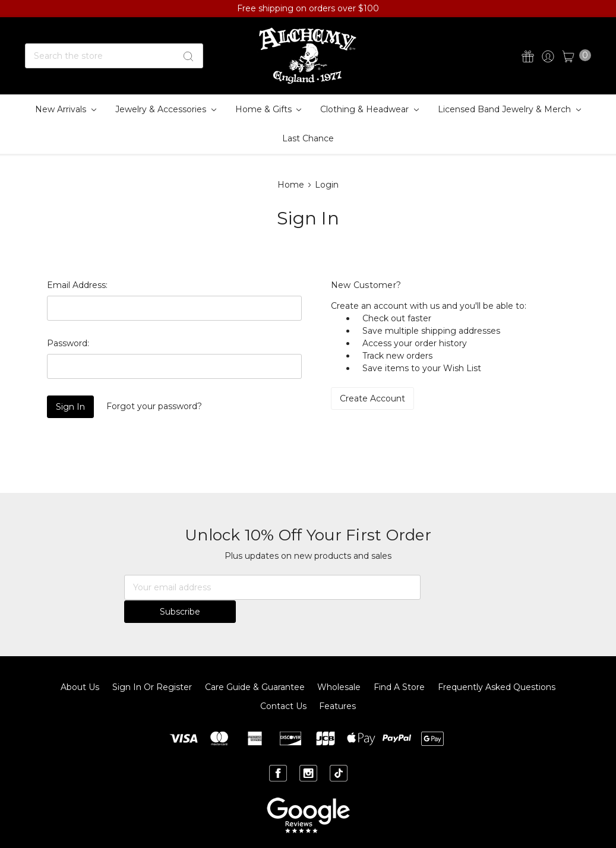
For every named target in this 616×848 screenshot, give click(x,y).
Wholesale (339, 664)
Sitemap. (308, 829)
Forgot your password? (154, 406)
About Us (80, 664)
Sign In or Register (152, 664)
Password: (68, 343)
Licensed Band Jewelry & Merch (509, 109)
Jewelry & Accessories (166, 109)
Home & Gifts (268, 109)
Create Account (372, 398)
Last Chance (308, 138)
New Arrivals (66, 109)
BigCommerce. (413, 829)
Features (337, 683)
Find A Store (399, 664)
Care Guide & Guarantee (255, 664)
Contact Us (283, 683)
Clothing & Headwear (369, 109)
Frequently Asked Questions (497, 664)
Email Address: (77, 285)
